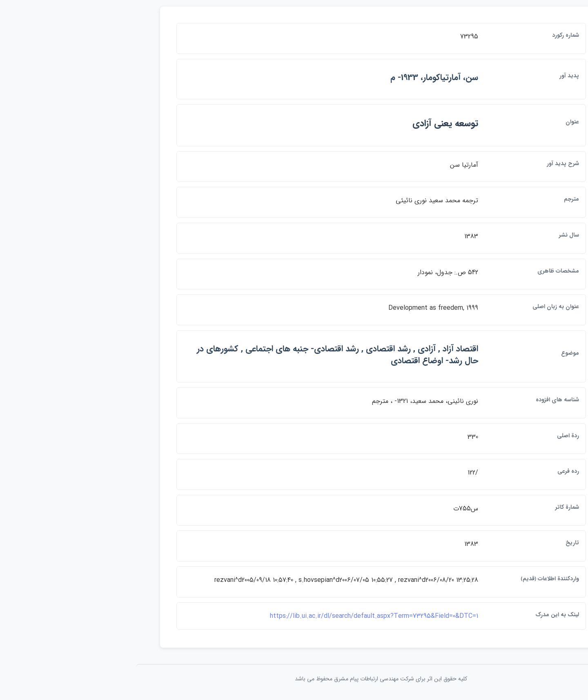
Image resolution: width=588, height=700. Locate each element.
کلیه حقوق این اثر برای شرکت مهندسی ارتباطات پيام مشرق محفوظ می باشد (294, 679)
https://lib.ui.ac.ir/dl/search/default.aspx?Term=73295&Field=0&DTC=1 (287, 616)
